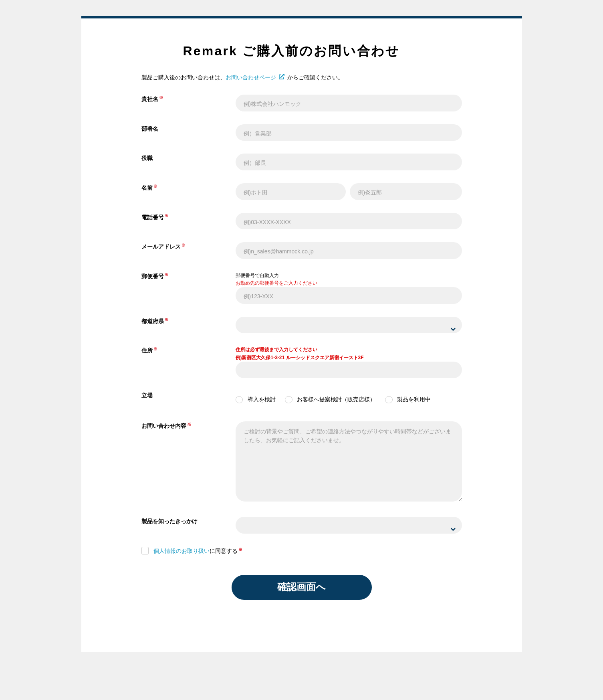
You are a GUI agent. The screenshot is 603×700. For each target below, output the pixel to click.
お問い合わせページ (255, 77)
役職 (147, 158)
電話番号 (153, 217)
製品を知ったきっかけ (169, 521)
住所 (147, 350)
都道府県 (153, 321)
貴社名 (150, 99)
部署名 (150, 129)
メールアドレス (161, 247)
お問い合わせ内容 (164, 426)
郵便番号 (153, 276)
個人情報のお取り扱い (182, 551)
